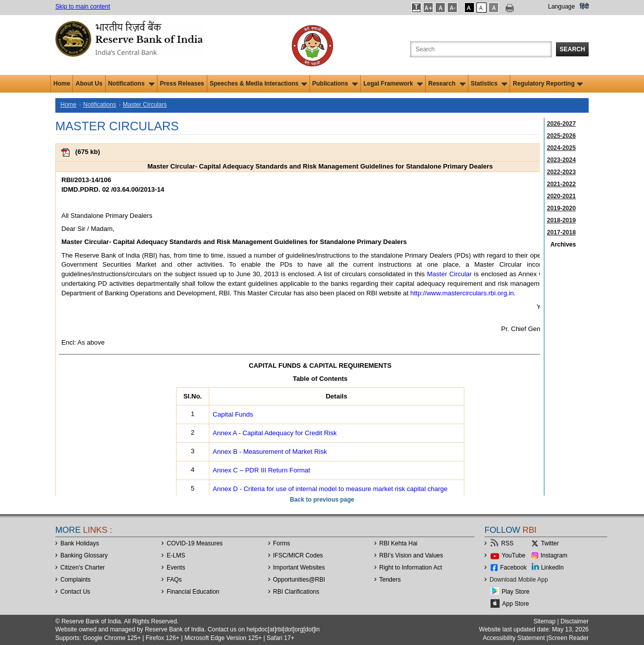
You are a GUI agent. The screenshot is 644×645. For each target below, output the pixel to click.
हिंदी (584, 7)
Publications (335, 84)
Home (62, 84)
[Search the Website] (481, 49)
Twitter (550, 543)
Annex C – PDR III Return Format (262, 470)
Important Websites (299, 568)
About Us (89, 84)
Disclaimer (575, 621)
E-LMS (176, 555)
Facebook (513, 568)
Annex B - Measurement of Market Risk (270, 452)
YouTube (513, 555)
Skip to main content (83, 7)
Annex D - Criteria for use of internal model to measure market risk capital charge (330, 489)
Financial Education (193, 592)
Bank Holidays (80, 543)
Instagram (554, 555)
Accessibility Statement (513, 638)
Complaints (75, 580)
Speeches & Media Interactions (258, 84)
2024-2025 (561, 148)
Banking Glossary (84, 555)
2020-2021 (561, 196)
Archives (563, 245)
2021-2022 (561, 184)
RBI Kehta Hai (398, 543)
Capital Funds (233, 414)
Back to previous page (322, 500)
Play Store (515, 592)
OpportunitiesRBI (299, 580)
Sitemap (544, 621)
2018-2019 (561, 220)
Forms (282, 543)
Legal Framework (393, 84)
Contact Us (75, 592)
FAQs (174, 580)
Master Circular (450, 274)
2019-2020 (561, 208)
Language (561, 7)
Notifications (131, 84)
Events (176, 568)
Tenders (390, 580)
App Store (515, 604)
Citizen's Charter (83, 568)
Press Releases (182, 84)
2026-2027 (561, 124)
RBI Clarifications (296, 592)
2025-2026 (561, 136)
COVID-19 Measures (194, 543)
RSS (507, 543)
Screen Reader (568, 638)
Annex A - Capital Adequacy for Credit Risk (275, 433)
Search (572, 49)
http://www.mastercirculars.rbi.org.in (462, 293)
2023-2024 (561, 160)
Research (447, 84)
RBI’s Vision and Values (411, 555)
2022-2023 (561, 172)
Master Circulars (145, 105)
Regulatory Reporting (548, 84)
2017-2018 (561, 232)
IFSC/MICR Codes (298, 555)
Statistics (489, 84)
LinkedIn (552, 568)
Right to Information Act (411, 568)
